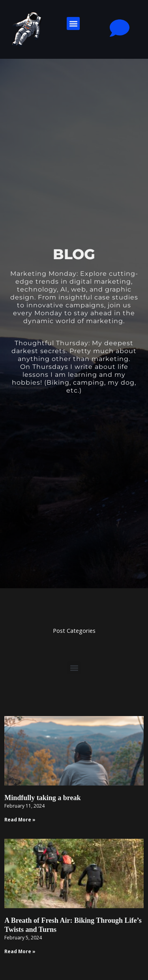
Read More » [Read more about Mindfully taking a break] (20, 820)
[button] (73, 23)
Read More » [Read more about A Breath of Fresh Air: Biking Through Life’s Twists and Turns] (20, 951)
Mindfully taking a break (42, 798)
